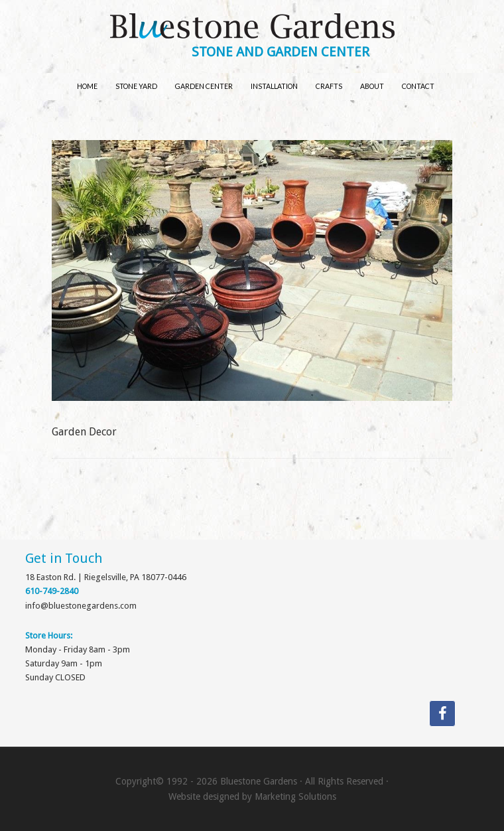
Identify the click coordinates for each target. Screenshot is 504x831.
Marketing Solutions (295, 796)
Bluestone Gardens (252, 28)
